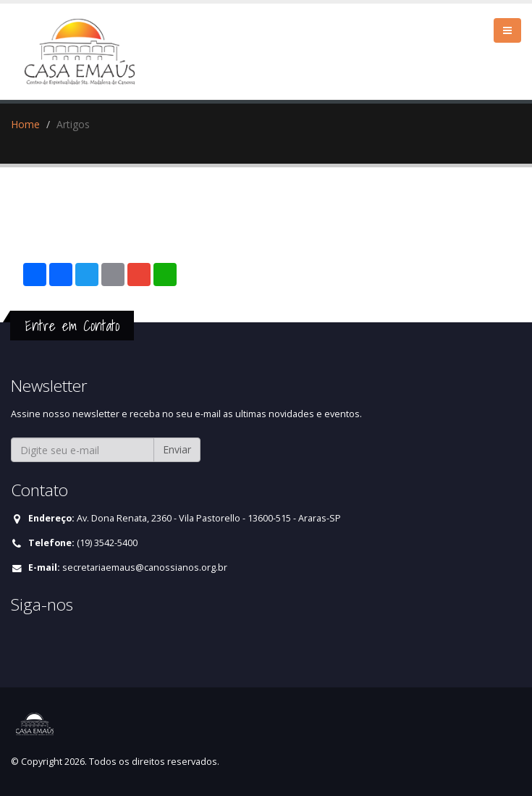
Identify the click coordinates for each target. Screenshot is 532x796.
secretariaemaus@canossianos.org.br (145, 567)
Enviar (177, 449)
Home (25, 124)
